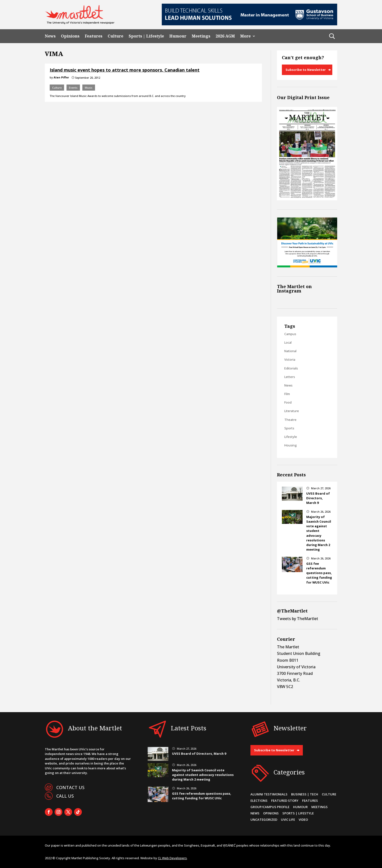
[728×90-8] (249, 24)
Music (89, 88)
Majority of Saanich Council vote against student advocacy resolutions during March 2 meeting (319, 533)
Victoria (290, 359)
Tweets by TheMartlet (298, 619)
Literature (292, 411)
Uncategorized (264, 820)
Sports (289, 428)
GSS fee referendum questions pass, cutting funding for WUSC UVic (319, 573)
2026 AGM (225, 36)
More (245, 36)
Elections (259, 801)
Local (288, 342)
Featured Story (285, 801)
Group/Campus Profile (270, 807)
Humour (178, 36)
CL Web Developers (172, 858)
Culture (115, 36)
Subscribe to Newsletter (306, 70)
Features (94, 36)
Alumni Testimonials (269, 794)
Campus (290, 334)
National (290, 351)
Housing (291, 445)
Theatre (290, 420)
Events (73, 88)
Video (303, 820)
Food (288, 402)
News (50, 36)
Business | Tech (305, 794)
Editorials (291, 368)
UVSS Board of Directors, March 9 (318, 498)
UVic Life (288, 820)
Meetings (201, 36)
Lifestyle (291, 437)
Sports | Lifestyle (146, 36)
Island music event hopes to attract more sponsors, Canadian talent (125, 70)
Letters (290, 377)
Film (287, 394)
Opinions (70, 36)
